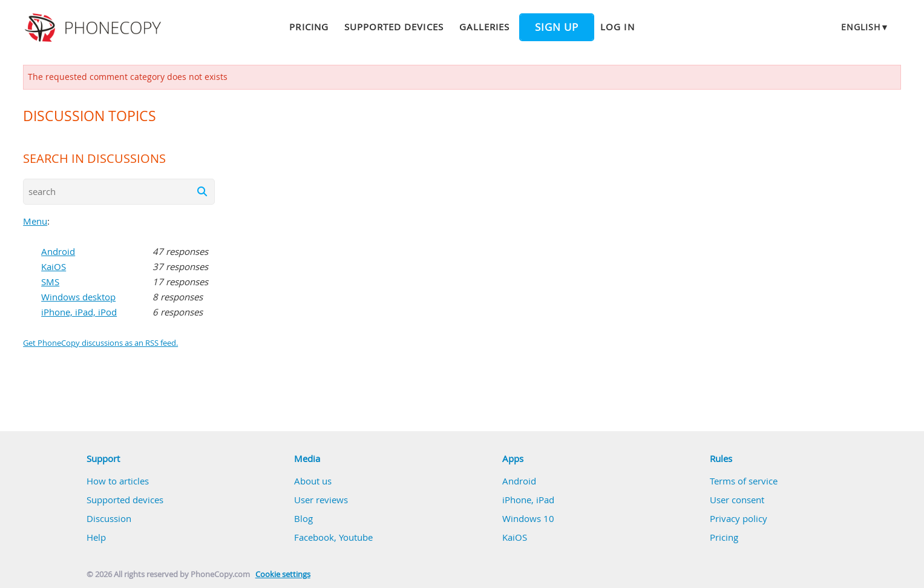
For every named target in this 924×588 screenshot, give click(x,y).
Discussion (109, 518)
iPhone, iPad (528, 500)
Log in (617, 27)
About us (313, 481)
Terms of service (744, 481)
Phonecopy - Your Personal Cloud (95, 28)
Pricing (309, 27)
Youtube (356, 537)
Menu (35, 221)
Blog (303, 518)
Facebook (314, 537)
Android (58, 251)
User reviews (321, 500)
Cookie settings (283, 574)
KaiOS (54, 266)
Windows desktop (78, 297)
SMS (50, 282)
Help (96, 537)
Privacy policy (739, 518)
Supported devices (394, 27)
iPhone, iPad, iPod (79, 312)
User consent (737, 500)
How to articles (118, 481)
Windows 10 (528, 518)
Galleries (484, 27)
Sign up (557, 27)
